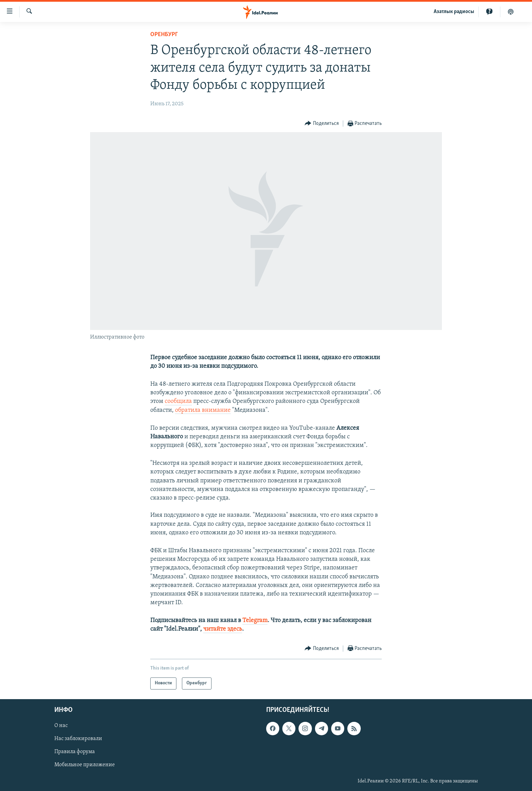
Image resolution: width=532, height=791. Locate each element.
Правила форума (75, 752)
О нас (61, 726)
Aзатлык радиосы (454, 12)
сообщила (178, 401)
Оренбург (164, 35)
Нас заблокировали (78, 739)
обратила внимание (203, 410)
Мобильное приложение (85, 765)
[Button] (322, 124)
